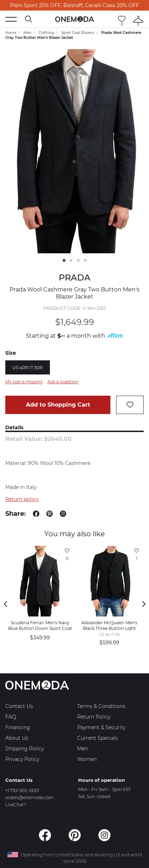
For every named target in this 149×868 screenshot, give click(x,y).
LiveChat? (16, 805)
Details (14, 428)
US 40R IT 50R (28, 368)
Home (11, 33)
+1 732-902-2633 (22, 790)
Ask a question (63, 382)
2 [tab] (71, 260)
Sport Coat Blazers (78, 33)
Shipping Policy (25, 749)
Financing (18, 727)
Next (144, 604)
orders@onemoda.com (29, 798)
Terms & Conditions (101, 706)
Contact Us (19, 706)
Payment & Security (101, 727)
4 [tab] (85, 260)
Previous (5, 604)
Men (27, 33)
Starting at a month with (74, 336)
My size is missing (24, 382)
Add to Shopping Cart (58, 405)
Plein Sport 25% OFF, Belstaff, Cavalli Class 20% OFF (74, 5)
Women (87, 759)
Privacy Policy (22, 759)
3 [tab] (78, 260)
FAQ (11, 717)
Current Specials (98, 738)
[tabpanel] (74, 151)
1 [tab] (64, 260)
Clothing (46, 33)
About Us (17, 738)
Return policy (22, 499)
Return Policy (94, 717)
